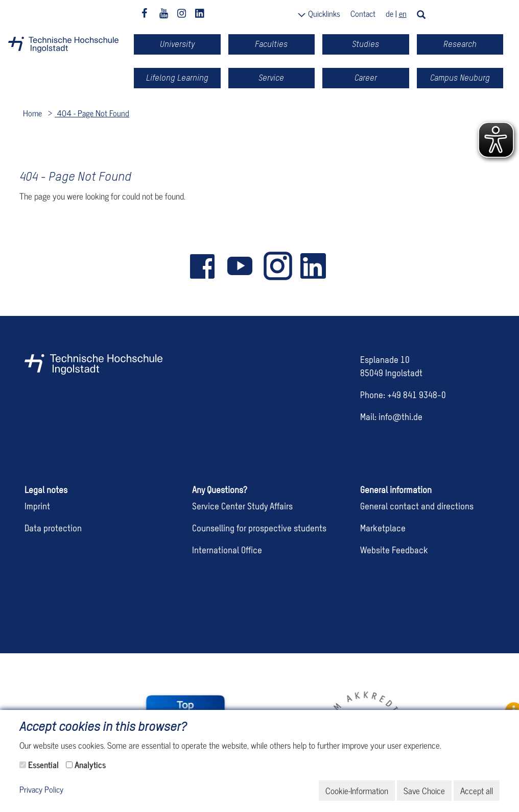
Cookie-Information (357, 791)
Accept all (477, 791)
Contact (363, 13)
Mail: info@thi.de (391, 418)
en (403, 13)
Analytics (90, 765)
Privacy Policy (41, 790)
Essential (43, 765)
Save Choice (424, 791)
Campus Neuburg (460, 78)
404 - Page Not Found (92, 113)
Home (32, 113)
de (390, 13)
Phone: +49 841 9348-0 (403, 396)
